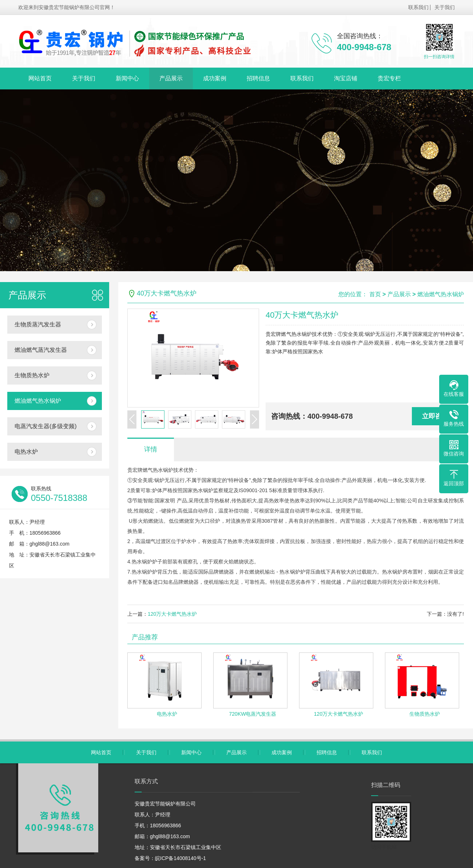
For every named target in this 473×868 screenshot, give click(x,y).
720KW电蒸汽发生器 (253, 714)
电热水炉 (26, 452)
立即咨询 (435, 416)
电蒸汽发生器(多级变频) (46, 426)
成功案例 (215, 78)
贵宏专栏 (389, 78)
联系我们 (418, 7)
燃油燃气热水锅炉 (38, 401)
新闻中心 (127, 78)
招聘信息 (258, 78)
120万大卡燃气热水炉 (172, 614)
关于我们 (445, 7)
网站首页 (40, 78)
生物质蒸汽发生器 (38, 324)
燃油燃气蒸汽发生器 (41, 350)
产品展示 (171, 78)
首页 (375, 294)
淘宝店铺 (346, 78)
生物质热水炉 (32, 375)
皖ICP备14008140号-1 (180, 858)
